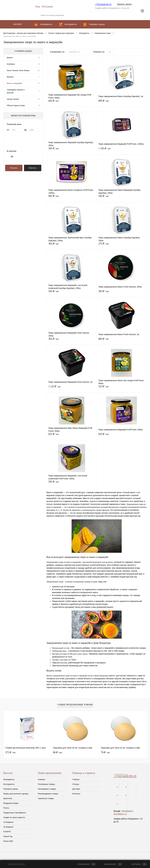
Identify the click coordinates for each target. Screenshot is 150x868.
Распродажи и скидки (47, 789)
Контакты (76, 794)
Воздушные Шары (11, 803)
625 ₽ (72, 436)
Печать (6, 808)
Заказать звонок (124, 4)
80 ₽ (58, 752)
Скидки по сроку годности (14, 817)
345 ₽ (122, 198)
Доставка (76, 789)
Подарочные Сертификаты (15, 813)
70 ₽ (105, 752)
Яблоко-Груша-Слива (16, 105)
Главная (76, 779)
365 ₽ (72, 150)
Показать (14, 168)
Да (12, 156)
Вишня (10, 58)
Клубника (11, 64)
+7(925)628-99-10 (103, 4)
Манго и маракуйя (14, 83)
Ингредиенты (9, 779)
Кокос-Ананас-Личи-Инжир (18, 70)
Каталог (17, 24)
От (8, 130)
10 (39, 70)
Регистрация (47, 6)
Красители (8, 798)
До (25, 130)
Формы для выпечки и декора (16, 794)
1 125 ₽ (72, 388)
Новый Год (8, 836)
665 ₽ (72, 103)
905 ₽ (72, 198)
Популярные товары (46, 784)
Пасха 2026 (8, 841)
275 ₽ (122, 245)
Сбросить (33, 168)
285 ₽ (122, 293)
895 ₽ (122, 103)
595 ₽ (72, 483)
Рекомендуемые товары (48, 794)
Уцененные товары (46, 798)
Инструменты (9, 784)
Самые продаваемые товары (75, 705)
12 (39, 99)
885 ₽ (122, 341)
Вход (38, 6)
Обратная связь (14, 864)
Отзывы (76, 784)
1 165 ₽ (122, 150)
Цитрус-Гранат (13, 99)
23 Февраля (8, 827)
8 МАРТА (7, 832)
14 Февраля (8, 822)
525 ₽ (122, 388)
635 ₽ (122, 436)
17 (39, 83)
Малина (10, 77)
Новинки (41, 779)
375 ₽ (10, 752)
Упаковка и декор (11, 789)
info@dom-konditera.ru (124, 813)
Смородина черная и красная (16, 91)
